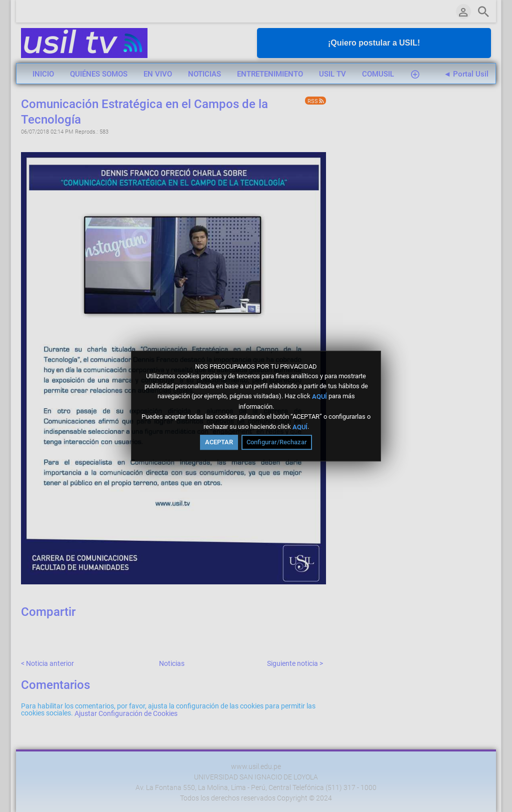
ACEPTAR (219, 442)
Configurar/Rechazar (277, 442)
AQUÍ (319, 396)
